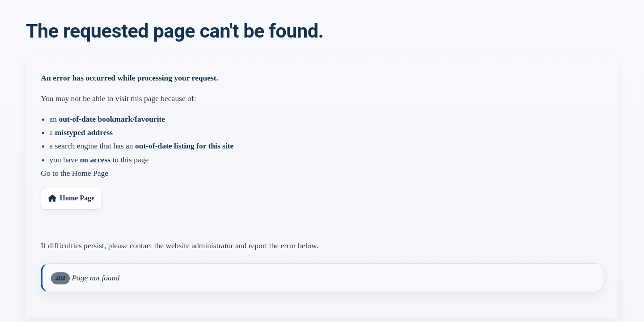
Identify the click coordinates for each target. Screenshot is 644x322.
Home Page (71, 198)
